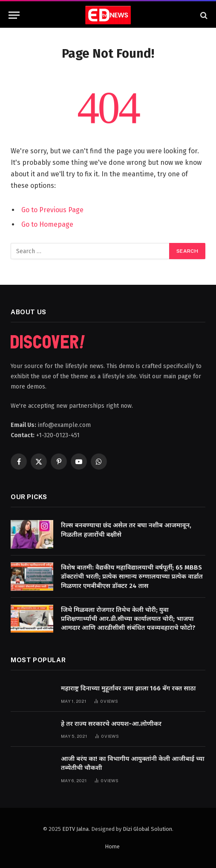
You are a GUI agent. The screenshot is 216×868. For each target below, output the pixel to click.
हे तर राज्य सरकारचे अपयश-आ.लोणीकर (111, 724)
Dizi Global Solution (147, 829)
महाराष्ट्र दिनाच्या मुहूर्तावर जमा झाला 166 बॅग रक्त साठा (128, 688)
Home (112, 846)
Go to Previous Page (52, 210)
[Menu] (14, 15)
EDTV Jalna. (76, 829)
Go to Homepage (47, 224)
